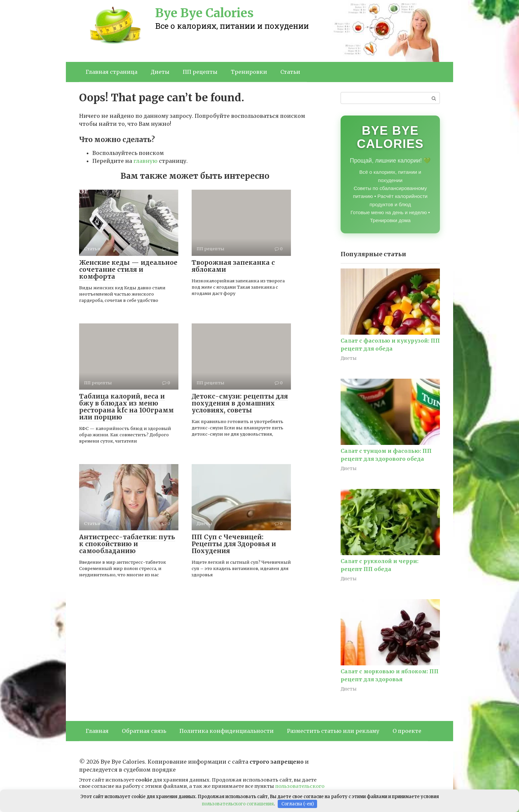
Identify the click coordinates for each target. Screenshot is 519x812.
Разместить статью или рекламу (333, 731)
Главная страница (112, 72)
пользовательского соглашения (238, 804)
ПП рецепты (200, 72)
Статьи (290, 72)
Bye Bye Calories (204, 13)
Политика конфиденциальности (227, 731)
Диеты (160, 72)
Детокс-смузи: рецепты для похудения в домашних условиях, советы (240, 403)
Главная (97, 731)
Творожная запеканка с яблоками (233, 266)
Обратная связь (144, 731)
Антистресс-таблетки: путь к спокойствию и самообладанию (127, 544)
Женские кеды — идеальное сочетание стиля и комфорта (128, 269)
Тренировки (249, 72)
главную (145, 161)
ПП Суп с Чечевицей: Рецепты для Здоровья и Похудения (234, 544)
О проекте (407, 731)
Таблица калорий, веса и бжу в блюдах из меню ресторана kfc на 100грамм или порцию (126, 407)
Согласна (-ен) (298, 804)
